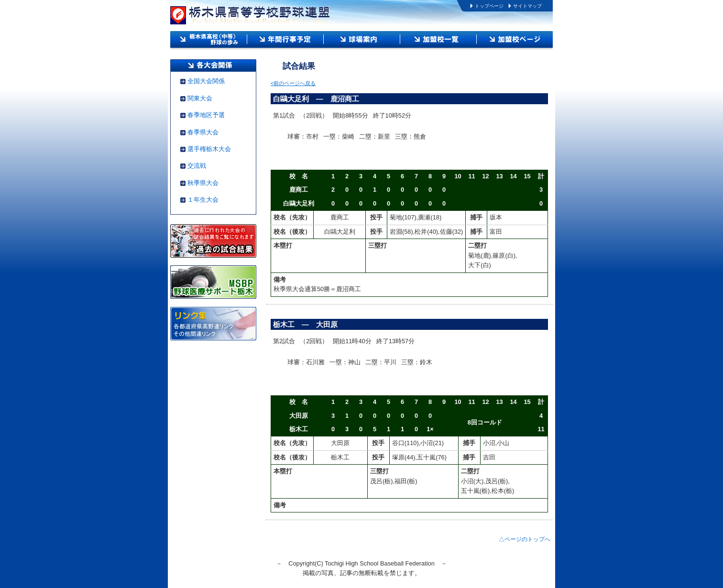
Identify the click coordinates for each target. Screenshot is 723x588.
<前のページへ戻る (293, 83)
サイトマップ (527, 6)
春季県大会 (203, 132)
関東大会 (200, 98)
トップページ (489, 6)
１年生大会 (203, 200)
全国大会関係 (206, 81)
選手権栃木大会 (209, 149)
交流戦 (197, 166)
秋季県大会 (203, 183)
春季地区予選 (206, 115)
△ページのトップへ (525, 539)
